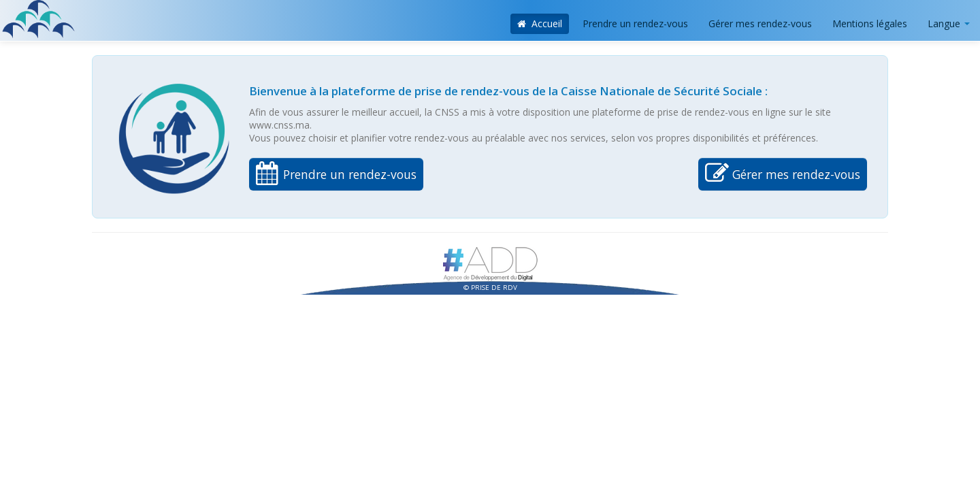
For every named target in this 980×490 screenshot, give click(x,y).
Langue (949, 23)
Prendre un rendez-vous (635, 23)
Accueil (540, 23)
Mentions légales (870, 23)
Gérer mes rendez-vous (760, 23)
